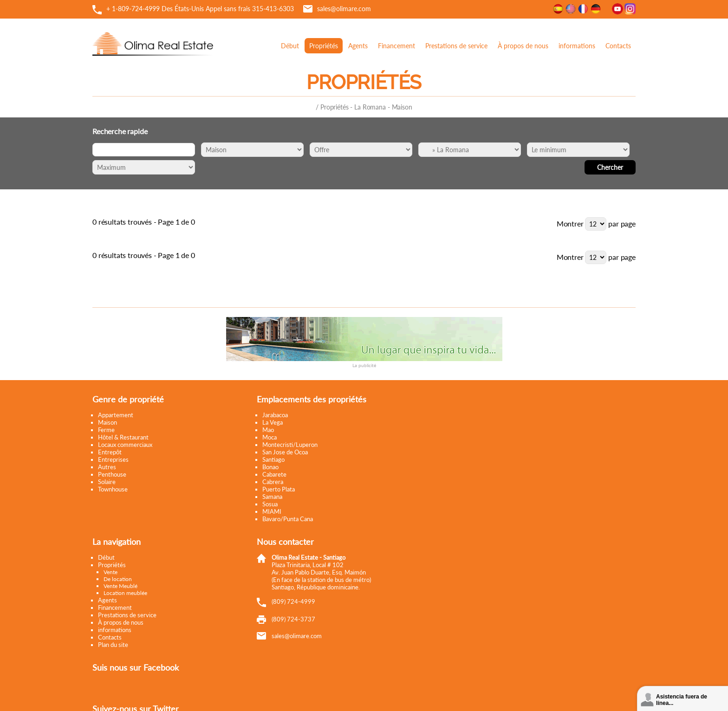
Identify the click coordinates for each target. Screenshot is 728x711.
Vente (110, 572)
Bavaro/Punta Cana (287, 519)
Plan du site (113, 645)
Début (290, 46)
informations (577, 46)
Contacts (618, 46)
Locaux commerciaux (125, 445)
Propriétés (324, 46)
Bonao (270, 467)
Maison (107, 422)
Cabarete (273, 474)
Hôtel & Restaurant (123, 437)
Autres (107, 467)
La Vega (272, 422)
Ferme (106, 430)
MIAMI (271, 511)
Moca (269, 437)
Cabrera (272, 482)
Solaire (107, 482)
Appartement (116, 415)
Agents (358, 46)
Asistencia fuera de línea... (682, 700)
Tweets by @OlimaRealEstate (471, 458)
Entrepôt (110, 452)
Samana (271, 497)
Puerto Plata (278, 489)
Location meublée (125, 593)
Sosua (269, 504)
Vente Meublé (120, 586)
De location (118, 579)
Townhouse (113, 489)
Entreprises (113, 459)
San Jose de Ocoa (284, 452)
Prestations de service (456, 46)
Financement (396, 46)
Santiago (273, 459)
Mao (267, 430)
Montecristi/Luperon (289, 445)
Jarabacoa (274, 415)
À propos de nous (523, 46)
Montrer (570, 223)
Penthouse (112, 474)
